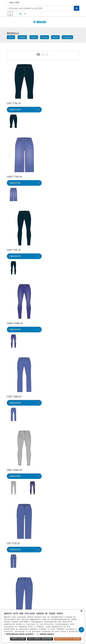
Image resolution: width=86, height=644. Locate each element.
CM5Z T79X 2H (52, 103)
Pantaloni (67, 37)
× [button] (81, 611)
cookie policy (47, 634)
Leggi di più (15, 109)
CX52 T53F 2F (52, 395)
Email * (43, 544)
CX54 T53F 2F (14, 395)
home (11, 37)
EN (20, 14)
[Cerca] (40, 8)
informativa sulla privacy (20, 634)
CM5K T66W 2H (53, 176)
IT (25, 14)
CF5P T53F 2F (52, 322)
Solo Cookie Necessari (40, 639)
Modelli (22, 37)
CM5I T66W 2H (52, 249)
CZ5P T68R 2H (14, 249)
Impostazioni (18, 639)
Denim (55, 37)
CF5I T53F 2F (13, 322)
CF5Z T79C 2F (14, 103)
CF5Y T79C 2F (14, 176)
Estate (34, 37)
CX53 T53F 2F (14, 468)
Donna (45, 37)
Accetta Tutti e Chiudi (67, 639)
